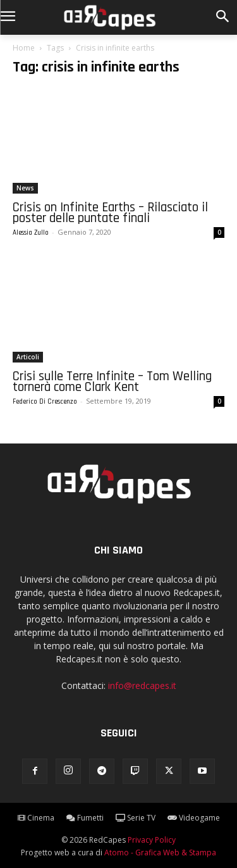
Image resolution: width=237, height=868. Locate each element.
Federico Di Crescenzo (45, 402)
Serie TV (136, 818)
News (25, 188)
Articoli (28, 357)
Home (24, 48)
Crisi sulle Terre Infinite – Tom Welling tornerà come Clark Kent (112, 381)
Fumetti (85, 818)
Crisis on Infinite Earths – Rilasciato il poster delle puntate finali (110, 213)
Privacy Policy (152, 840)
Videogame (194, 818)
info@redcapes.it (142, 685)
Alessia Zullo (31, 233)
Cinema (36, 818)
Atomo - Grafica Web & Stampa (160, 852)
